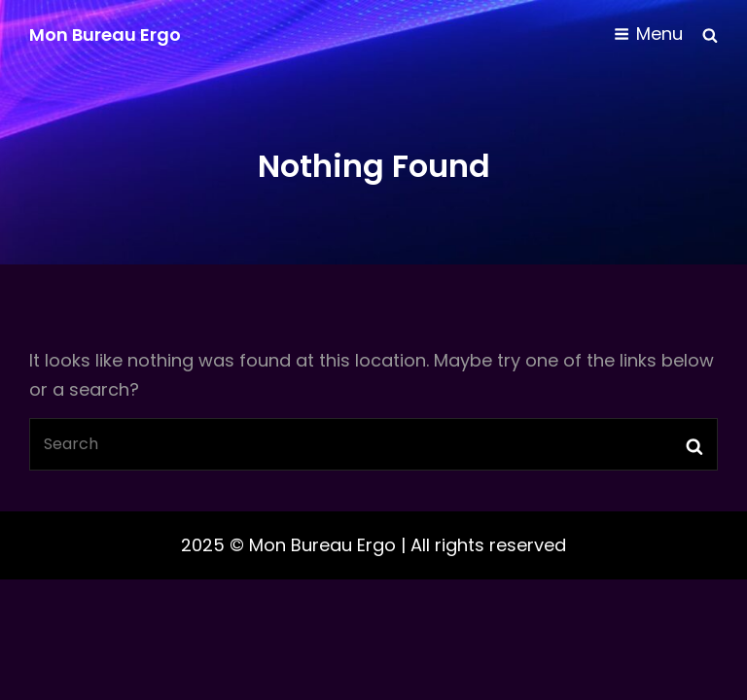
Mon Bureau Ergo (105, 35)
